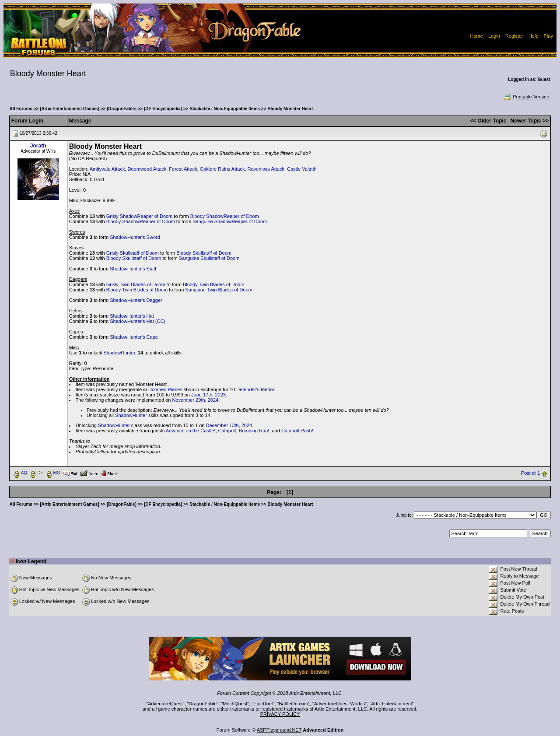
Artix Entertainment (392, 704)
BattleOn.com (293, 704)
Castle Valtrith (302, 169)
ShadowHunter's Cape (134, 337)
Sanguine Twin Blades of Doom (219, 290)
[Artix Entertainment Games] (70, 109)
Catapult (227, 431)
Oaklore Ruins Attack (222, 169)
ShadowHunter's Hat (132, 316)
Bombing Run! (254, 431)
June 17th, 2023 (208, 395)
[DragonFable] (122, 109)
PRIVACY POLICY (280, 714)
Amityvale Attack (107, 169)
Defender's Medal (255, 389)
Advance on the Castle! (191, 431)
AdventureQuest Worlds (340, 704)
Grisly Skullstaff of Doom (133, 253)
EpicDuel (263, 704)
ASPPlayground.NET (279, 730)
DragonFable (203, 704)
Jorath (38, 146)
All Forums (21, 109)
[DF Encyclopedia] (163, 109)
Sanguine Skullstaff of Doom (209, 258)
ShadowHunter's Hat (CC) (138, 321)
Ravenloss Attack (266, 169)
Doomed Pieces (165, 389)
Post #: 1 (530, 473)
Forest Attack (183, 169)
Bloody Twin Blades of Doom (213, 284)
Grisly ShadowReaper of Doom (140, 216)
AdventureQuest (165, 704)
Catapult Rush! (297, 431)
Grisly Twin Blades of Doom (136, 284)
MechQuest (235, 704)
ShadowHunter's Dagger (136, 300)
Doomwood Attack (147, 169)
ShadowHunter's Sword (135, 237)
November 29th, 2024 (195, 400)
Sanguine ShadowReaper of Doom (230, 221)
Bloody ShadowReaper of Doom (225, 216)
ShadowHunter (119, 353)
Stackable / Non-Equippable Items (225, 109)
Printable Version (526, 97)
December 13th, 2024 (229, 425)
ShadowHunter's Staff (133, 269)
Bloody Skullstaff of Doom (204, 253)
